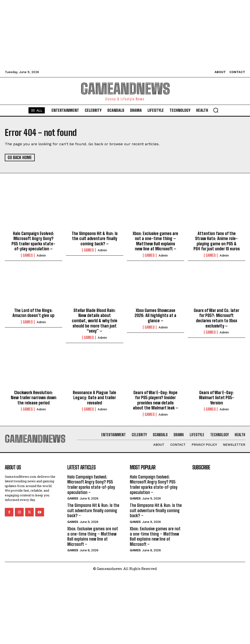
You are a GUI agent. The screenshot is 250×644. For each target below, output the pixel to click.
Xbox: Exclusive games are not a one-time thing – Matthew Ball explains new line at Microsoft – (155, 241)
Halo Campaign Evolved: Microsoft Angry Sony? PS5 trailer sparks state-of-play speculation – (33, 241)
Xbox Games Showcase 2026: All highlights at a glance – (155, 315)
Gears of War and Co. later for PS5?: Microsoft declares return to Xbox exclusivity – (216, 318)
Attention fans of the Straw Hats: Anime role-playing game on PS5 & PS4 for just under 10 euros (217, 241)
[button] (216, 110)
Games (28, 255)
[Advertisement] (125, 33)
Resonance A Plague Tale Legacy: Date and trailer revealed (94, 397)
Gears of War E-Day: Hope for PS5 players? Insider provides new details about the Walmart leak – (156, 400)
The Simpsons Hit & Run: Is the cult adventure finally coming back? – (95, 238)
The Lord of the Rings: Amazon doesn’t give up (33, 313)
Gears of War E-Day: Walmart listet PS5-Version (217, 397)
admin (41, 255)
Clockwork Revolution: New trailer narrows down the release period (34, 397)
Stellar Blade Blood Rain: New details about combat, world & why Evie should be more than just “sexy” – (95, 320)
